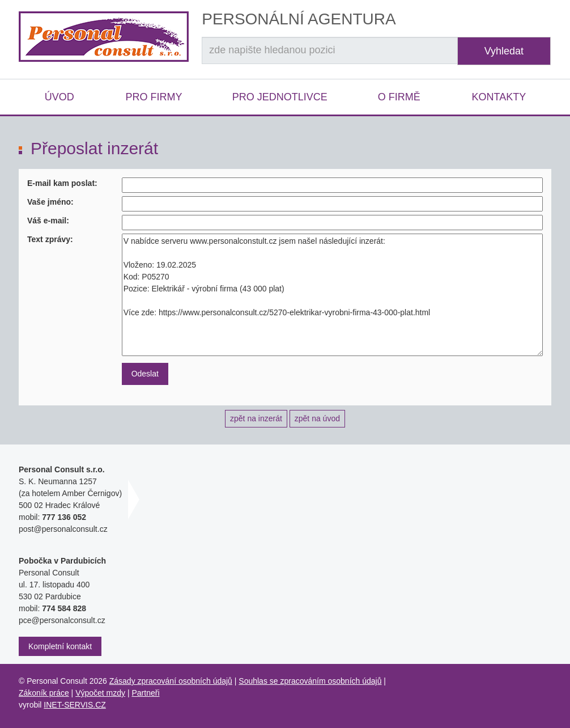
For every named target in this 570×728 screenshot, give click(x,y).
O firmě (399, 97)
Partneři (146, 693)
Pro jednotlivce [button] (280, 97)
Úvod (59, 97)
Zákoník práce (44, 693)
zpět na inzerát (256, 418)
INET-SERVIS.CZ (75, 705)
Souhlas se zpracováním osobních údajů (310, 681)
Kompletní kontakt (60, 646)
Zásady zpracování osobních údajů (171, 681)
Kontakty (499, 97)
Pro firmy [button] (154, 97)
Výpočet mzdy (100, 693)
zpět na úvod (317, 418)
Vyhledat (504, 51)
